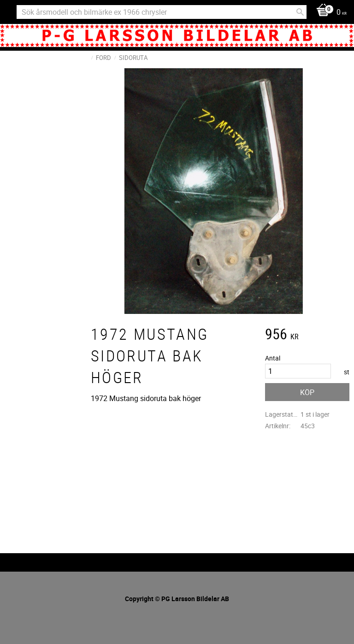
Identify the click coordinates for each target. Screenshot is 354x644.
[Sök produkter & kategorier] (162, 12)
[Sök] (300, 12)
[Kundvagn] (329, 13)
